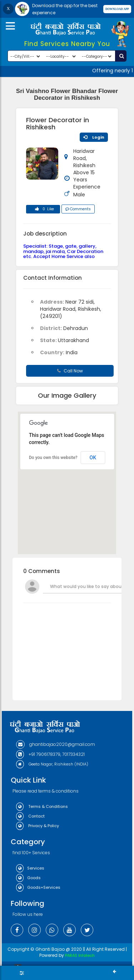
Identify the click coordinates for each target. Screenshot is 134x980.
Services (30, 868)
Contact (30, 816)
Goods (28, 878)
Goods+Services (38, 887)
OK (93, 458)
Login (94, 137)
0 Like (43, 210)
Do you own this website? (53, 458)
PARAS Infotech (80, 955)
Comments (78, 209)
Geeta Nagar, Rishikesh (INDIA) (52, 764)
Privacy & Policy (38, 826)
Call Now (70, 371)
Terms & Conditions (42, 806)
